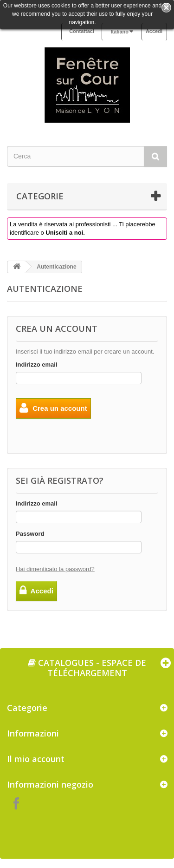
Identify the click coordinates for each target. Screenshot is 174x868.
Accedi (154, 31)
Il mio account (36, 759)
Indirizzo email (37, 365)
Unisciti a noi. (65, 233)
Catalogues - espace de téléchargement (87, 668)
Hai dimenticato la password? (55, 569)
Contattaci (82, 31)
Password (30, 534)
